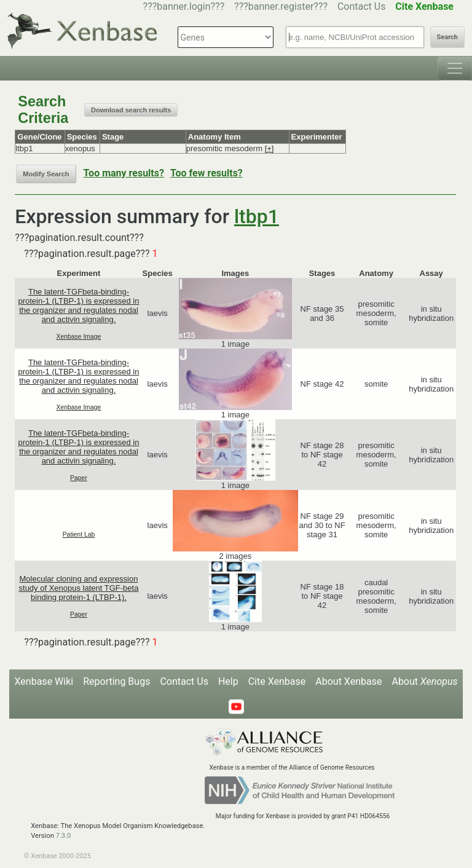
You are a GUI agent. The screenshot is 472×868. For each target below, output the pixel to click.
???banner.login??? (184, 6)
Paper (79, 478)
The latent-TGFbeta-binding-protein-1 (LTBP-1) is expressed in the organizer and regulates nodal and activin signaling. (78, 306)
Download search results (131, 110)
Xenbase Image (79, 337)
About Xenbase (348, 681)
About (424, 681)
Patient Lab (79, 535)
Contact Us (362, 6)
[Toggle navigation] (455, 68)
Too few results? (206, 173)
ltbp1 (257, 216)
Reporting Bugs (116, 681)
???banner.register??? (281, 6)
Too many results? (124, 173)
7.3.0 (64, 836)
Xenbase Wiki (44, 681)
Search (447, 37)
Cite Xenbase (277, 681)
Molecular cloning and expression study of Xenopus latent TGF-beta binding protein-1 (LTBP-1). (79, 588)
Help (228, 681)
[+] (269, 148)
